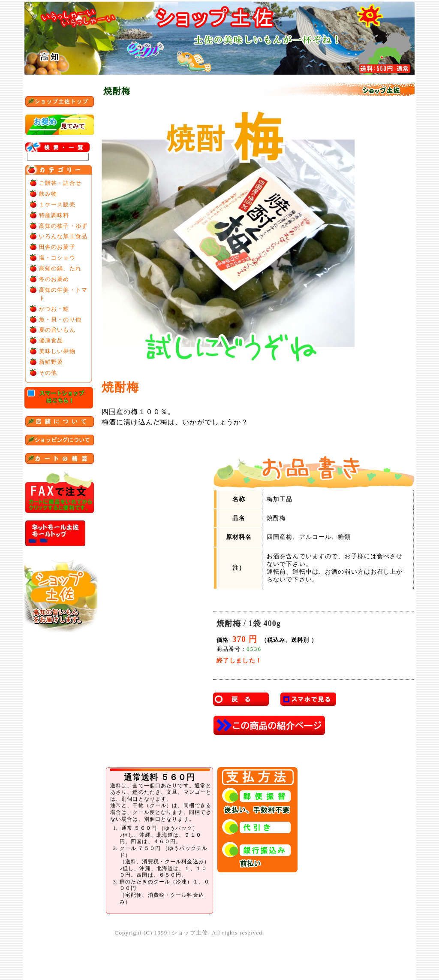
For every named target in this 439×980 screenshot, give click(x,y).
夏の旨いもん (57, 330)
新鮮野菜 (51, 362)
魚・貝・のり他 (60, 319)
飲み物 (48, 194)
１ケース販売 (57, 204)
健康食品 (51, 340)
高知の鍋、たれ (60, 268)
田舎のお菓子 (57, 247)
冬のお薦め (54, 279)
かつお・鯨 (54, 309)
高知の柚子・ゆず (63, 226)
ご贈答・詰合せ (60, 183)
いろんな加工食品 (63, 236)
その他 (48, 373)
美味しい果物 (57, 351)
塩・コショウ (57, 258)
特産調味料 (54, 215)
